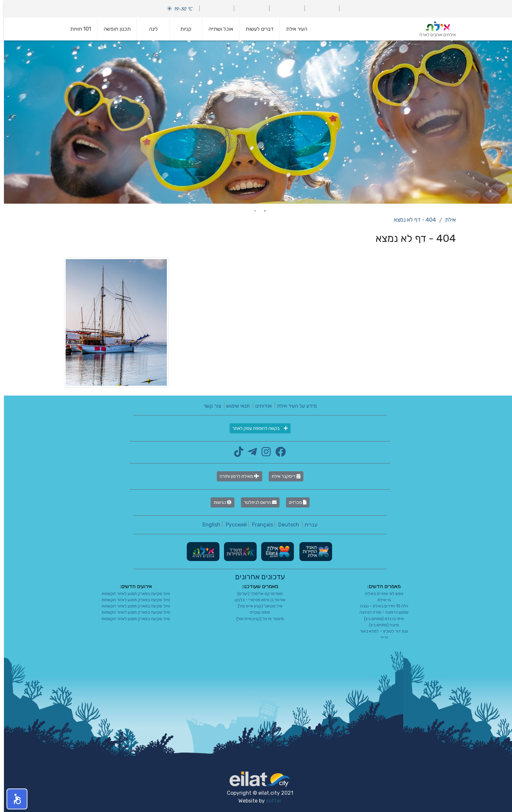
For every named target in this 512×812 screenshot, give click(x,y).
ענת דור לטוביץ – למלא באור (380, 631)
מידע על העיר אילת (293, 406)
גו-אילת (380, 600)
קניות (182, 29)
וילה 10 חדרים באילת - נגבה (380, 606)
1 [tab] (261, 211)
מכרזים (294, 502)
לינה (149, 29)
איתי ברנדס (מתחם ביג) (380, 619)
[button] (13, 799)
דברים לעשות (256, 29)
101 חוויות (77, 29)
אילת (447, 220)
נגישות (219, 502)
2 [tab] (251, 211)
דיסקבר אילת (282, 476)
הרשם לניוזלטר (256, 502)
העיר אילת (293, 29)
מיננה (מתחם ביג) (380, 625)
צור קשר (208, 406)
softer (270, 801)
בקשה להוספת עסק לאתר (256, 428)
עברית (307, 525)
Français (259, 525)
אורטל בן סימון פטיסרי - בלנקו (256, 600)
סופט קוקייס (256, 612)
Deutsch (285, 525)
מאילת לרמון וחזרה (236, 476)
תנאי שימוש (234, 406)
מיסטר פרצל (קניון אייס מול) (256, 619)
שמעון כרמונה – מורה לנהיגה (380, 612)
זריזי (380, 637)
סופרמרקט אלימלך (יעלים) (256, 593)
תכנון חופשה (113, 29)
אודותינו (259, 406)
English (208, 525)
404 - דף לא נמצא (411, 220)
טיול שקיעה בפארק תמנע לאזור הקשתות (132, 593)
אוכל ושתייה (217, 29)
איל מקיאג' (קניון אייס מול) (256, 606)
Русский (232, 525)
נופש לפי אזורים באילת (380, 593)
